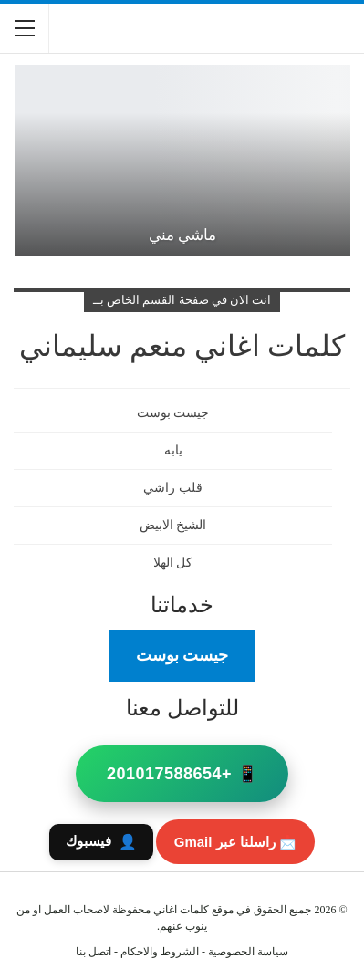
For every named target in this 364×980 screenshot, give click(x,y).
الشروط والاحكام (160, 952)
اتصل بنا (94, 952)
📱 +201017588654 (182, 774)
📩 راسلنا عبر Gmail (235, 842)
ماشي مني (182, 235)
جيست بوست (182, 655)
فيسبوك (101, 842)
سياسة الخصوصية (248, 952)
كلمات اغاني (181, 910)
